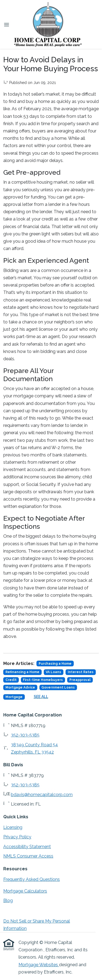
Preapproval (80, 680)
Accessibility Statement (27, 847)
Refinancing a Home (22, 672)
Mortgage (14, 697)
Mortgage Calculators (25, 891)
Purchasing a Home (55, 664)
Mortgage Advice (20, 687)
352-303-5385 (25, 735)
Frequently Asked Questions (32, 879)
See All (41, 697)
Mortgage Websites (39, 965)
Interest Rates (81, 672)
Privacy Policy (17, 837)
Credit (11, 680)
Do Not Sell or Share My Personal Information (37, 925)
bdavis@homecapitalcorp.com (42, 795)
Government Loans (58, 687)
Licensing (13, 827)
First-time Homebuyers (43, 680)
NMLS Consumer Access (28, 856)
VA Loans (53, 672)
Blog (8, 901)
